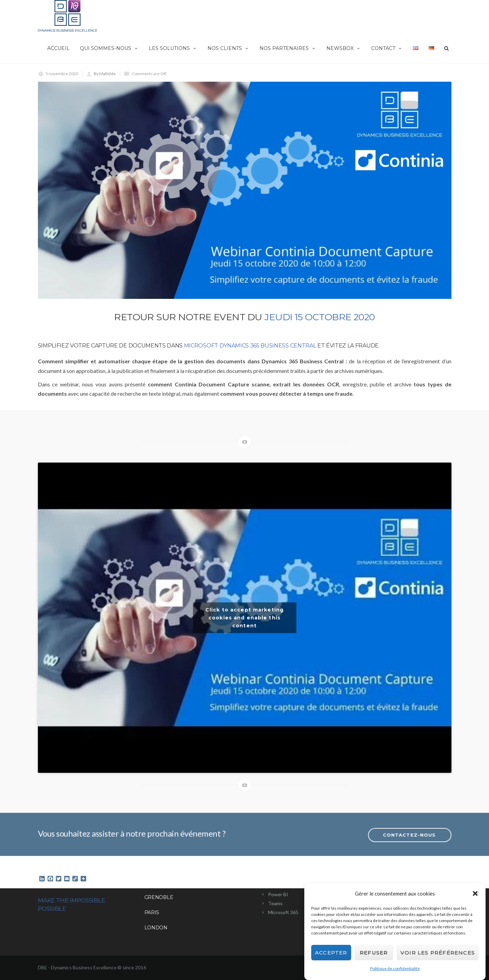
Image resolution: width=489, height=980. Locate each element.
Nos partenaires (288, 48)
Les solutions (173, 48)
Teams (275, 903)
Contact (387, 48)
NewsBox (344, 48)
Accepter (331, 953)
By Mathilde (105, 74)
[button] (475, 894)
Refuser (374, 953)
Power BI (278, 894)
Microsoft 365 (283, 912)
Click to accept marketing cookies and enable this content (244, 618)
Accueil (58, 48)
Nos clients (228, 48)
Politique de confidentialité (395, 968)
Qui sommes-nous (109, 48)
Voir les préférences (438, 953)
